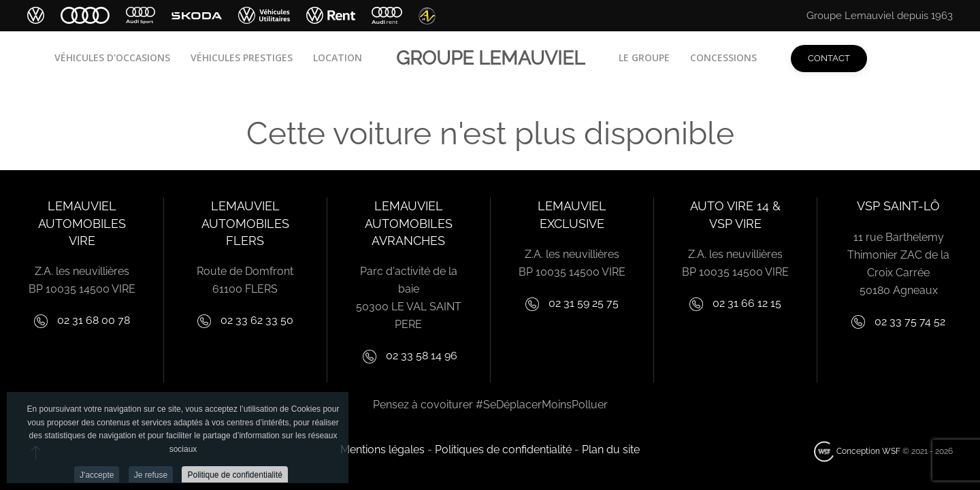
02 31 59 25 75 (584, 303)
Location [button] (338, 58)
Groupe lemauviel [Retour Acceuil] (490, 58)
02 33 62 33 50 (257, 320)
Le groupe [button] (644, 58)
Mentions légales (382, 450)
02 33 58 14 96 (422, 356)
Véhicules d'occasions (112, 58)
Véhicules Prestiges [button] (242, 58)
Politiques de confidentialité (503, 450)
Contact (829, 58)
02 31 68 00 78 (92, 320)
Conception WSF (857, 451)
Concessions (723, 58)
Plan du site (611, 450)
